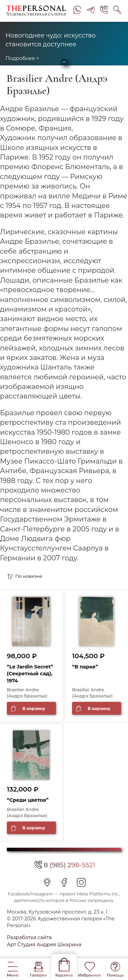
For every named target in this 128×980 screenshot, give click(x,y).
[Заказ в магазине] (37, 576)
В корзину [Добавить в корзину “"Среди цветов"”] (34, 828)
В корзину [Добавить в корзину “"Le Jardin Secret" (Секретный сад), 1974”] (34, 708)
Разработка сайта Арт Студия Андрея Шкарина (44, 941)
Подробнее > (22, 58)
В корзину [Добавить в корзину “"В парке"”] (99, 708)
